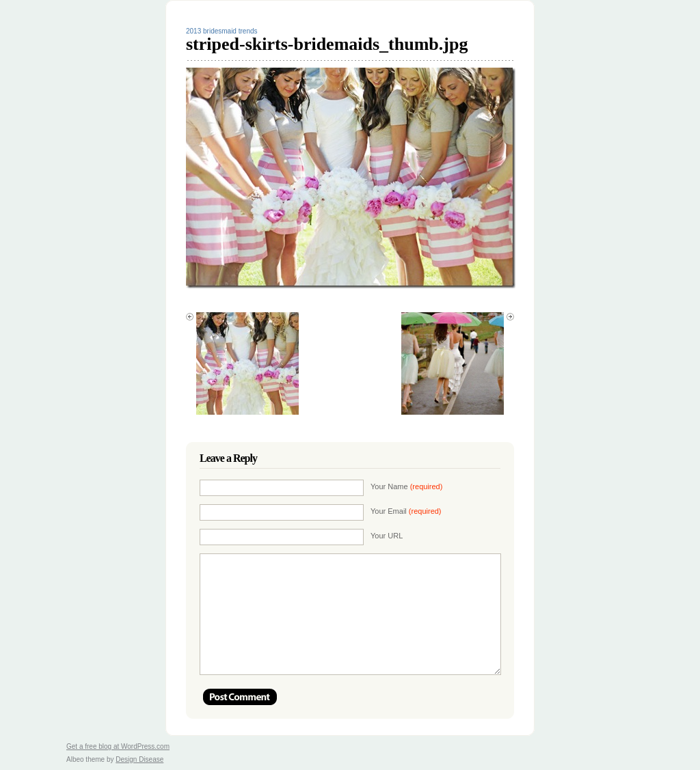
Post (240, 697)
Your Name (406, 486)
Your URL (387, 536)
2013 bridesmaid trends (222, 31)
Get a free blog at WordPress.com (118, 746)
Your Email (406, 511)
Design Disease (139, 759)
